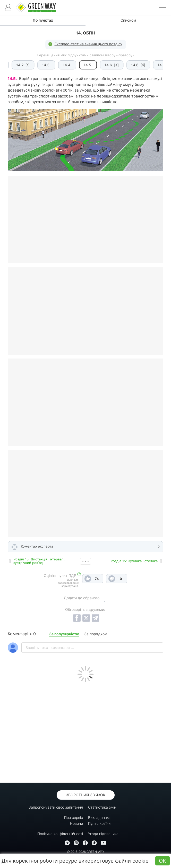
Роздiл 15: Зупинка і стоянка (134, 561)
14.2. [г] (21, 65)
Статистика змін (102, 807)
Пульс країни (99, 823)
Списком (128, 20)
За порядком (96, 634)
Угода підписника (103, 834)
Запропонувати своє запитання (56, 807)
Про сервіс (74, 817)
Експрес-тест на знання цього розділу (88, 44)
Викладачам (99, 817)
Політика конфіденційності (60, 834)
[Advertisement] (85, 731)
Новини (76, 823)
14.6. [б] (136, 65)
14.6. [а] (109, 65)
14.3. (44, 65)
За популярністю (64, 634)
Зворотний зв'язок (86, 795)
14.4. (65, 65)
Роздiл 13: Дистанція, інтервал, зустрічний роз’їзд (39, 561)
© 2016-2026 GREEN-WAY (86, 852)
